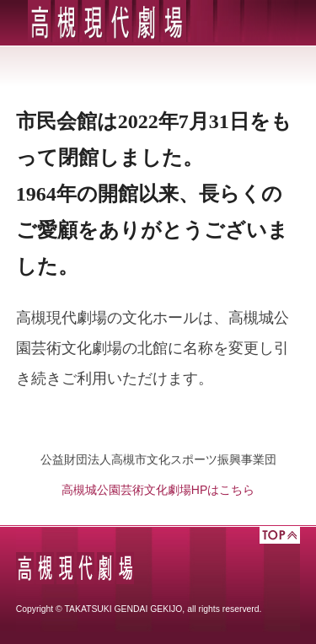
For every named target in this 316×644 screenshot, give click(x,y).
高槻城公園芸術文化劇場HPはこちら (158, 490)
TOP (280, 535)
